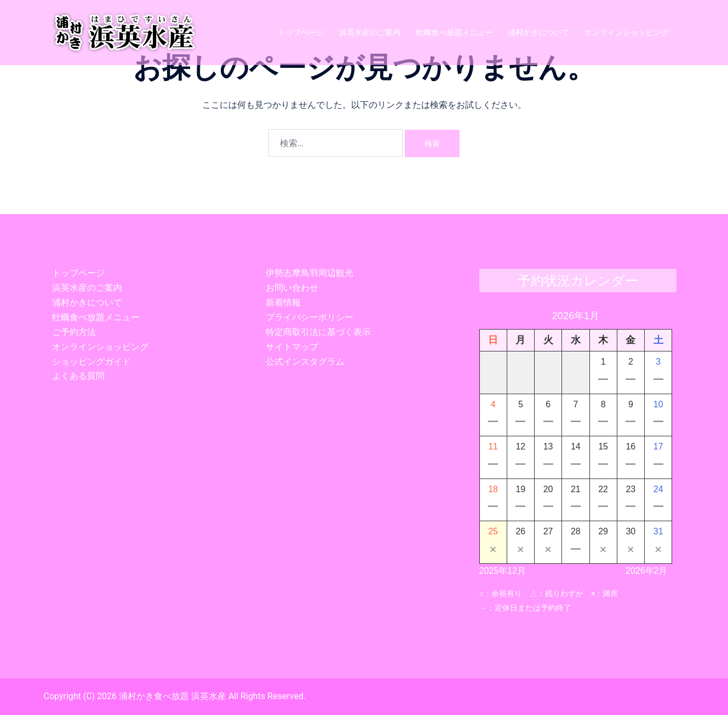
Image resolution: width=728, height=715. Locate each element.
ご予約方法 (74, 332)
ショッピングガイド (91, 362)
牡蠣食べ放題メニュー (454, 32)
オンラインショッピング (627, 32)
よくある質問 (78, 376)
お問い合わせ (292, 288)
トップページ (301, 32)
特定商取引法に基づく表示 (318, 332)
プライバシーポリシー (309, 317)
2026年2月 (647, 571)
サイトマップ (292, 347)
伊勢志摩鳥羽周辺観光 (309, 273)
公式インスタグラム (305, 362)
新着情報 (283, 302)
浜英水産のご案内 (370, 32)
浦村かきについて (538, 32)
